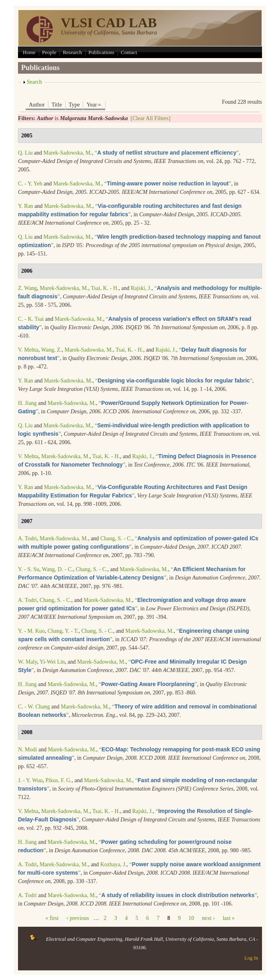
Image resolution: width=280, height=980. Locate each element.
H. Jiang (27, 403)
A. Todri (27, 538)
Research (72, 52)
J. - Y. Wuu (30, 780)
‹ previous (78, 918)
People (49, 52)
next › (208, 918)
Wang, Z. (51, 350)
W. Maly (28, 662)
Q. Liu (25, 153)
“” (167, 153)
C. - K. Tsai (31, 319)
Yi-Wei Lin (52, 662)
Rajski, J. (141, 288)
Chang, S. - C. (116, 538)
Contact (129, 52)
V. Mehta (28, 350)
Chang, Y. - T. (63, 631)
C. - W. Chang (34, 707)
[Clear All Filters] (151, 118)
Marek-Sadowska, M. (68, 153)
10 (191, 918)
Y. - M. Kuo (31, 631)
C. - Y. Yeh (30, 184)
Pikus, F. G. (59, 780)
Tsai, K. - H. (105, 288)
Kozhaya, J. (114, 864)
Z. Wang (28, 288)
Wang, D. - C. (57, 569)
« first (52, 918)
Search (34, 82)
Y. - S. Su (29, 569)
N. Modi (27, 750)
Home (29, 52)
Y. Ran (26, 206)
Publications (101, 52)
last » (229, 918)
